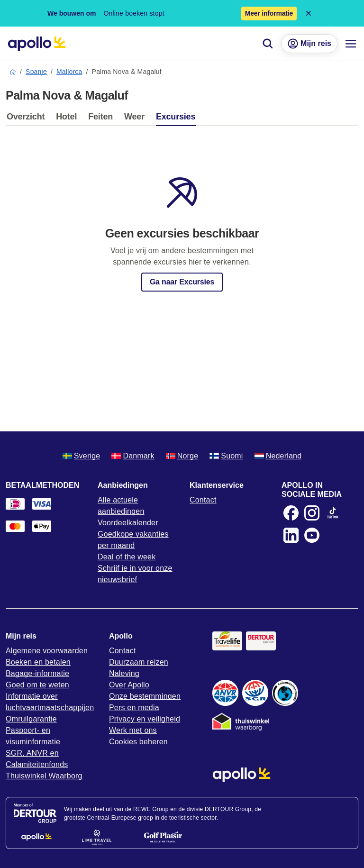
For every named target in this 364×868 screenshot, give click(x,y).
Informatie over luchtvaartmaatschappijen (50, 702)
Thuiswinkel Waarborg (44, 776)
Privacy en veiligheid (145, 719)
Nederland (278, 456)
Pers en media (134, 708)
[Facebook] (291, 513)
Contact (203, 500)
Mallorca (69, 72)
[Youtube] (312, 535)
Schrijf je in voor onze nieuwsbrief (135, 574)
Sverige (82, 456)
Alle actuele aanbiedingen (121, 506)
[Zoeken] (268, 44)
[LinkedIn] (291, 535)
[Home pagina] (37, 44)
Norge (182, 456)
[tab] (28, 119)
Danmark (133, 456)
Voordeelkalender (128, 523)
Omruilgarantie (31, 719)
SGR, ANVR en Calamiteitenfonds (37, 759)
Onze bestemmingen (145, 696)
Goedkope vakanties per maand (133, 540)
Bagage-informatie (37, 673)
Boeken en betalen (38, 662)
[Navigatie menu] (351, 44)
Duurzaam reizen (139, 662)
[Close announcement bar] (309, 13)
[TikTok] (333, 513)
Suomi (226, 456)
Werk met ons (133, 730)
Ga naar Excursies (182, 282)
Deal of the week (127, 557)
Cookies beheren (138, 742)
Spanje (36, 72)
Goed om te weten (37, 685)
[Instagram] (312, 513)
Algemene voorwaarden (47, 651)
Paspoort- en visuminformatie (33, 736)
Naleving (124, 673)
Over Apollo (129, 685)
